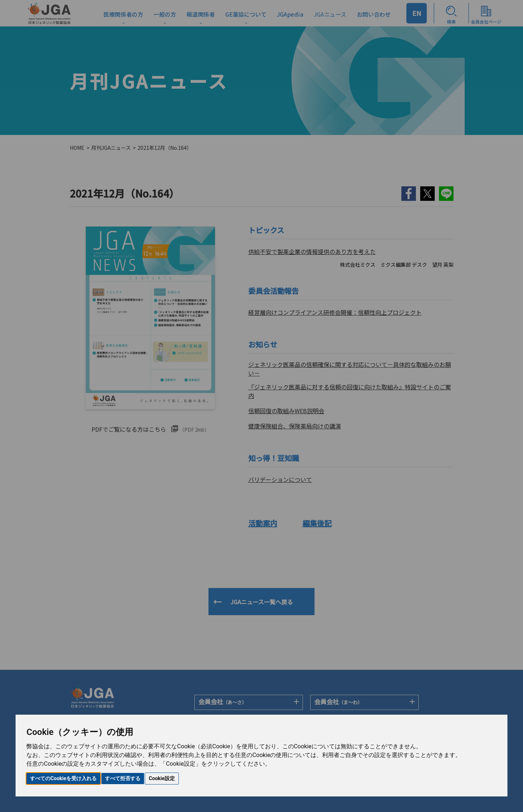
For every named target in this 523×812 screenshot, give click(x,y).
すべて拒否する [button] (123, 778)
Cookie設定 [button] (162, 778)
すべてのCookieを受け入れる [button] (63, 778)
